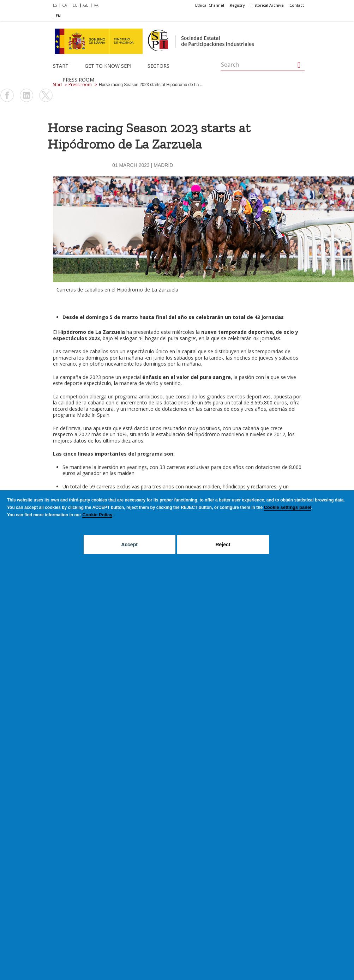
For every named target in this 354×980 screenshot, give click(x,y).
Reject (223, 545)
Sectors (158, 66)
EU (75, 5)
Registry (237, 5)
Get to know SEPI (108, 66)
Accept (129, 545)
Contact (297, 5)
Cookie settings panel (287, 507)
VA (96, 5)
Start (61, 66)
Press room (78, 80)
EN (58, 16)
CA (65, 5)
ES (55, 5)
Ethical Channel (210, 5)
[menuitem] (56, 6)
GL (86, 5)
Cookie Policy (97, 515)
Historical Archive (267, 5)
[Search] (299, 65)
